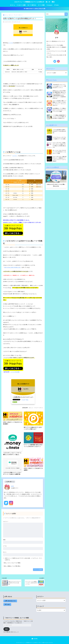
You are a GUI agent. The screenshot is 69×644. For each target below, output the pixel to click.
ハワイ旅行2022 (32, 5)
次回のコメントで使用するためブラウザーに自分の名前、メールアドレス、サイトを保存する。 (23, 559)
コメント (6, 521)
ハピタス (11, 43)
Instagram (49, 5)
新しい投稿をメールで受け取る (12, 566)
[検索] (66, 14)
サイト (5, 552)
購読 (7, 629)
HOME (35, 639)
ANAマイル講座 (21, 5)
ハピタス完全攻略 (15, 372)
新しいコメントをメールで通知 (12, 563)
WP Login (7, 604)
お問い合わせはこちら (10, 601)
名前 (4, 540)
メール (5, 546)
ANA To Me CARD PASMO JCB (12, 267)
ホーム (13, 5)
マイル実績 (41, 5)
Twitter (57, 5)
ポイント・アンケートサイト (36, 408)
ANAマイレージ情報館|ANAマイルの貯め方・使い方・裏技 (34, 2)
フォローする (25, 400)
